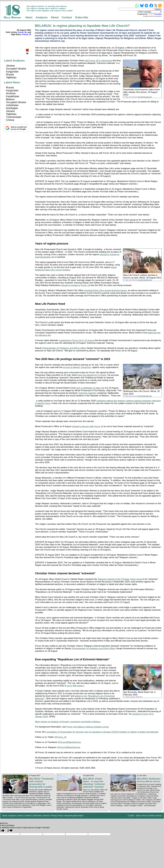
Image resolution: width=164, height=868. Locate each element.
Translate (155, 14)
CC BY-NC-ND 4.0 (145, 97)
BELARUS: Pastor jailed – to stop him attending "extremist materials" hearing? (94, 783)
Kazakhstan (13, 96)
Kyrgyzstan (12, 72)
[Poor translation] (10, 831)
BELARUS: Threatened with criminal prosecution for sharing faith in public (41, 783)
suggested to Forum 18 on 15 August (76, 340)
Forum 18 (22, 32)
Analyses (42, 17)
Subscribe (82, 17)
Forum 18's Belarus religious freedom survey (88, 727)
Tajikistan (11, 77)
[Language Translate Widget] (150, 12)
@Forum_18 (61, 737)
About (55, 17)
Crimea (10, 120)
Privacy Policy (57, 816)
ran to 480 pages (75, 686)
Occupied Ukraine (16, 69)
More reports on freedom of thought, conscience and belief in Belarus (68, 722)
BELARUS (43, 26)
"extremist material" (87, 393)
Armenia (11, 93)
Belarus (10, 99)
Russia (10, 74)
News (29, 17)
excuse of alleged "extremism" (77, 367)
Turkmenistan (14, 117)
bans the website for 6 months (92, 375)
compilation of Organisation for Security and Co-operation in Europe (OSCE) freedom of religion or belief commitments (102, 732)
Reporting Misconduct (74, 816)
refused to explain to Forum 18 (75, 285)
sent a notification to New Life (90, 388)
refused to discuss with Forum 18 (87, 426)
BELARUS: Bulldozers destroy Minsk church (149, 780)
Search (46, 816)
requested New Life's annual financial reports (106, 290)
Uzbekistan (12, 105)
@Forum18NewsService (69, 742)
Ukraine (10, 66)
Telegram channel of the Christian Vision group (120, 579)
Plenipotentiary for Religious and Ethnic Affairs (64, 348)
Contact (67, 17)
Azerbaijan (12, 108)
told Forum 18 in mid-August (99, 61)
